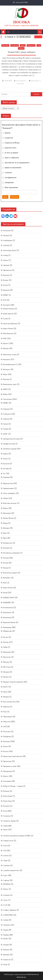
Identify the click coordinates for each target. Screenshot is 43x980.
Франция (6, 955)
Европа (6, 454)
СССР (5, 905)
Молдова (6, 672)
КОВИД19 (7, 603)
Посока (21, 22)
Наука (5, 692)
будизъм (8, 133)
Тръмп (5, 830)
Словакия (6, 865)
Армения (6, 265)
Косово (6, 637)
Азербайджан (8, 240)
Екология (6, 464)
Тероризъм (7, 925)
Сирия (5, 860)
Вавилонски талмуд (10, 354)
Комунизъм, (7, 612)
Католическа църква (10, 573)
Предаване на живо (10, 766)
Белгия (6, 285)
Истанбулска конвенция (11, 553)
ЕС (4, 474)
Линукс (23, 45)
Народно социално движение (13, 682)
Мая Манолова (8, 333)
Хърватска (7, 960)
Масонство (7, 657)
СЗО (5, 851)
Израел (6, 508)
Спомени (6, 895)
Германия (6, 409)
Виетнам (6, 379)
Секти (5, 846)
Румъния (6, 806)
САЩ (39, 45)
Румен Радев (8, 801)
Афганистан (7, 270)
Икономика (7, 513)
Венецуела (7, 369)
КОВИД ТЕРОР (9, 598)
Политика (7, 741)
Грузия (6, 424)
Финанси (6, 950)
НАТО (5, 687)
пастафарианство (11, 177)
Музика (6, 677)
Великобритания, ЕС (10, 364)
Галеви (6, 319)
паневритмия (9, 182)
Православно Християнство (13, 756)
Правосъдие (7, 761)
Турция (6, 930)
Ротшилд (6, 791)
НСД (5, 712)
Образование (8, 717)
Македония (7, 652)
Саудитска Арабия (9, 821)
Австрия (6, 235)
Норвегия (6, 707)
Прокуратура (8, 771)
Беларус (6, 280)
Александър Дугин (10, 250)
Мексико (6, 662)
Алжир (6, 255)
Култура (6, 642)
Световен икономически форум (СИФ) (17, 836)
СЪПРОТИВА (8, 915)
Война (5, 394)
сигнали (6, 856)
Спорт (5, 900)
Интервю (6, 528)
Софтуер (21, 48)
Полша (6, 746)
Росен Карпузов (21, 81)
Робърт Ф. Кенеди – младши (13, 786)
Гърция (6, 429)
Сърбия (6, 920)
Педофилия (7, 736)
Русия (5, 811)
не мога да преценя (11, 153)
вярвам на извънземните (13, 168)
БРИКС (6, 295)
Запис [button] (5, 197)
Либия (5, 647)
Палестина (7, 732)
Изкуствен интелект (10, 503)
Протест (6, 343)
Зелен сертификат (9, 493)
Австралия (7, 230)
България (6, 305)
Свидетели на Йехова (12, 143)
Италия (6, 563)
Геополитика (8, 399)
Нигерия (6, 697)
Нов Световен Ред (9, 702)
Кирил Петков (8, 329)
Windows (5, 45)
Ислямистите (8, 543)
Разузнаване (7, 781)
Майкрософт (31, 45)
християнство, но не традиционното (17, 163)
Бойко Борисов (8, 314)
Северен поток (8, 841)
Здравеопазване (8, 488)
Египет (6, 459)
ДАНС (5, 434)
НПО (5, 338)
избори (6, 498)
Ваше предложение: (12, 187)
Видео (5, 374)
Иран (5, 538)
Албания (6, 245)
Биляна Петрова (9, 309)
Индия (5, 523)
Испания (6, 548)
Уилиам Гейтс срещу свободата (21, 52)
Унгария (6, 945)
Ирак (5, 533)
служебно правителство (11, 870)
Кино (5, 583)
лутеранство (9, 138)
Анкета (6, 260)
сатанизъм (8, 173)
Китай (5, 593)
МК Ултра (7, 667)
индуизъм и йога (11, 148)
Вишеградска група (10, 384)
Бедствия (6, 275)
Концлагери (7, 617)
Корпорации (15, 45)
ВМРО (6, 389)
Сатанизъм (7, 816)
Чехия (5, 965)
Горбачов (6, 419)
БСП (5, 300)
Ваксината (7, 359)
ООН (5, 727)
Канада (6, 568)
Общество (7, 722)
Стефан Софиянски (10, 910)
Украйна (6, 935)
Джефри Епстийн (9, 444)
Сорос (5, 875)
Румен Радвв (8, 796)
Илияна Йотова (8, 518)
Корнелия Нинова (9, 622)
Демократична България (12, 439)
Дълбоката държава (10, 449)
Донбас (6, 939)
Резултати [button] (15, 197)
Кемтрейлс (7, 578)
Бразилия (6, 290)
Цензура (6, 348)
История (6, 558)
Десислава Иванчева (10, 324)
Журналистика (8, 483)
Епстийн (6, 469)
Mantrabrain (21, 977)
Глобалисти (7, 414)
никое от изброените (12, 158)
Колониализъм (8, 607)
